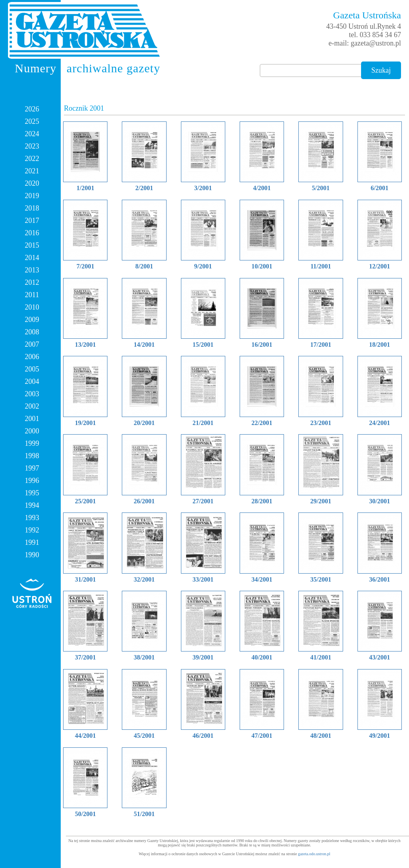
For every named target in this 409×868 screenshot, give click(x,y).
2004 (32, 381)
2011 (32, 295)
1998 (32, 456)
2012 (32, 282)
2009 (32, 320)
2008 (32, 332)
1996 (32, 481)
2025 (32, 121)
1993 (32, 518)
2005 (32, 369)
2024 (32, 134)
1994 (32, 505)
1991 (32, 542)
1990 (32, 555)
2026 (32, 109)
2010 (32, 307)
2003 (32, 394)
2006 (32, 357)
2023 (32, 146)
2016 (32, 233)
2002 (32, 406)
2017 (32, 220)
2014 (32, 258)
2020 (32, 183)
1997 (32, 468)
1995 (32, 493)
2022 (32, 159)
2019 (32, 196)
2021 (32, 171)
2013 (32, 270)
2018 (32, 208)
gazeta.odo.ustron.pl (314, 854)
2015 (32, 245)
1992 (32, 530)
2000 (32, 431)
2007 (32, 344)
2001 (32, 419)
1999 (32, 443)
